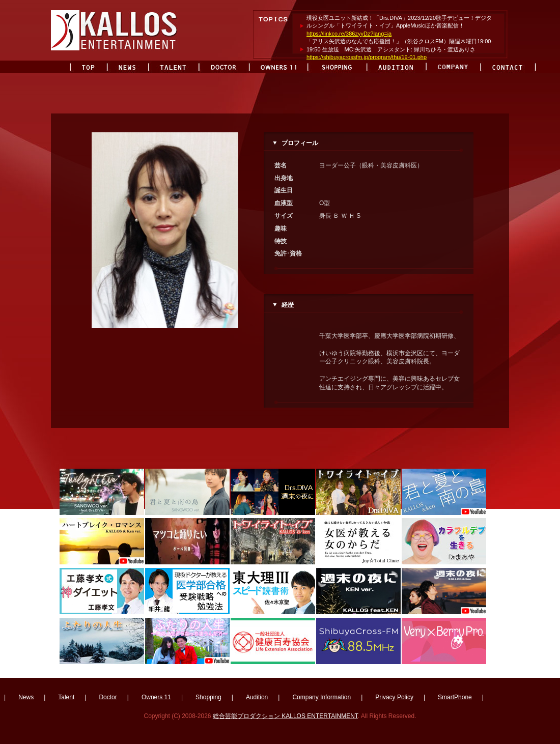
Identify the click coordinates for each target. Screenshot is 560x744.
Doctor (108, 697)
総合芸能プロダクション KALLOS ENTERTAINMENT (285, 716)
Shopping (208, 697)
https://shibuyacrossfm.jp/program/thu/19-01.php (367, 57)
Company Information (321, 697)
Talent (66, 697)
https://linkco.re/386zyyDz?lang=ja (349, 34)
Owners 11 (156, 697)
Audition (257, 697)
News (26, 697)
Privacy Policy (394, 697)
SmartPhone (455, 697)
